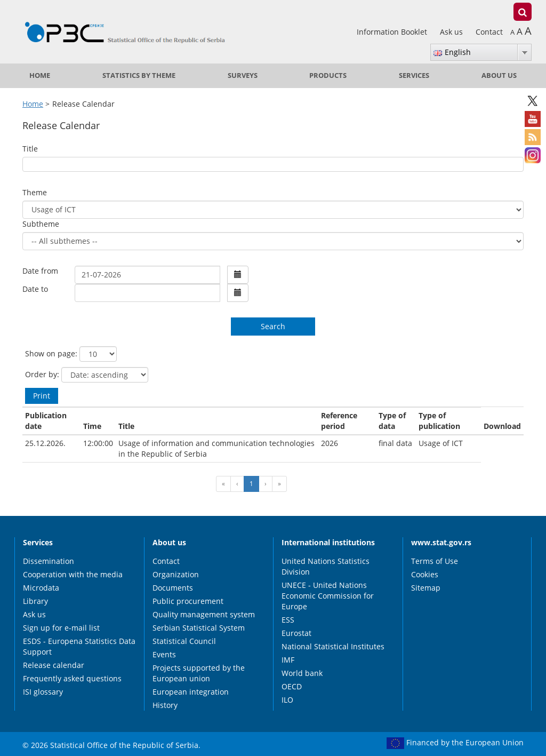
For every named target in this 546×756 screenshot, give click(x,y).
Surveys (243, 75)
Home (40, 75)
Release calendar (54, 665)
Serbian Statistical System (199, 628)
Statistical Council (184, 641)
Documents (173, 588)
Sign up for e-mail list (61, 628)
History (165, 705)
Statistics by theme (139, 75)
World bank (302, 673)
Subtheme (41, 224)
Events (164, 654)
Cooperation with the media (73, 574)
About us (499, 75)
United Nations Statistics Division (326, 566)
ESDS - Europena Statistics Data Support (79, 646)
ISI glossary (43, 692)
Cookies (425, 574)
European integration (191, 692)
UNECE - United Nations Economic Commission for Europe (328, 596)
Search (273, 326)
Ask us (452, 32)
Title (30, 149)
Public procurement (188, 601)
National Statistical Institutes (333, 646)
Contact (489, 32)
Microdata (41, 588)
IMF (288, 660)
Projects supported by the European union (199, 673)
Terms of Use (435, 561)
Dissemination (49, 561)
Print (42, 396)
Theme (35, 192)
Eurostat (296, 633)
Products (328, 75)
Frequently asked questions (72, 678)
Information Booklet (393, 32)
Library (35, 601)
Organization (176, 574)
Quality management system (204, 614)
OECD (292, 686)
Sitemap (426, 588)
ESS (288, 620)
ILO (287, 700)
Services (414, 75)
